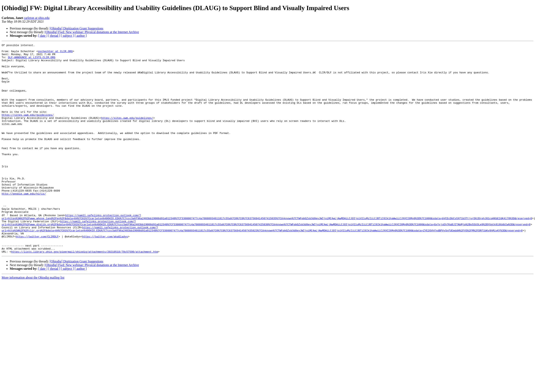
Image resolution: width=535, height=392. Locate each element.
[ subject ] (67, 36)
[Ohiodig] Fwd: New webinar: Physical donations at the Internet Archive (92, 32)
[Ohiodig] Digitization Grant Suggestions (76, 28)
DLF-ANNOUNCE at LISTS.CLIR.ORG (32, 60)
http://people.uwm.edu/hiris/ (24, 224)
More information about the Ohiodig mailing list (33, 319)
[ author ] (81, 36)
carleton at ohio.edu (37, 18)
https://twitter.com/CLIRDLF (37, 275)
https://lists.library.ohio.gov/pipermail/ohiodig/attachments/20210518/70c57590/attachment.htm (84, 293)
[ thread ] (54, 36)
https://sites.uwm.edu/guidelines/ (28, 129)
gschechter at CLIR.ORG (55, 53)
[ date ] (43, 36)
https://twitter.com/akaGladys (105, 275)
